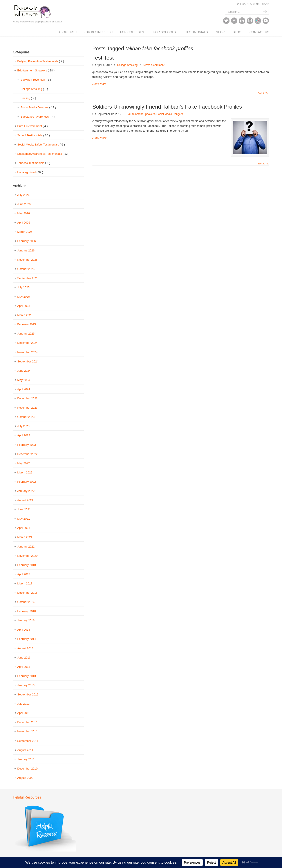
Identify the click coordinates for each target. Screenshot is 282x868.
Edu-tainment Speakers (141, 114)
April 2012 (24, 713)
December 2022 (28, 454)
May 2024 (24, 380)
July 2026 (23, 195)
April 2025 (24, 306)
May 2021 (24, 519)
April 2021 (24, 528)
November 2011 (28, 731)
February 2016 (27, 611)
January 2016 (26, 620)
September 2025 (28, 278)
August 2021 (25, 500)
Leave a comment (154, 65)
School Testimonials (34, 135)
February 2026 (27, 241)
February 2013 (27, 676)
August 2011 (25, 750)
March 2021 (25, 537)
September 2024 (28, 361)
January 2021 (26, 547)
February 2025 (27, 324)
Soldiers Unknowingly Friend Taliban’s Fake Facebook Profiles (167, 107)
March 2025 (25, 315)
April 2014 (24, 630)
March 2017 (25, 583)
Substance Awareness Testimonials (43, 154)
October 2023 (26, 417)
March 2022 (25, 472)
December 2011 (28, 722)
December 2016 (28, 593)
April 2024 (24, 389)
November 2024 (28, 352)
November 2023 (28, 408)
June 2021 (24, 509)
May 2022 (24, 463)
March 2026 (25, 232)
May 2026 (24, 213)
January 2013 (26, 685)
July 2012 (23, 704)
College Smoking (127, 65)
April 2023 (24, 435)
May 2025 (24, 297)
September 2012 (28, 694)
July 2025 (23, 287)
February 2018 (27, 565)
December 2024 (28, 343)
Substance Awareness (38, 117)
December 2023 (28, 398)
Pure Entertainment (33, 126)
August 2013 (25, 648)
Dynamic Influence (32, 10)
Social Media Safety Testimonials (41, 145)
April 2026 (24, 223)
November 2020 (28, 556)
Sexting (28, 98)
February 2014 (27, 639)
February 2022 (27, 482)
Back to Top (263, 93)
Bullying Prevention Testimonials (41, 61)
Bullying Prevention (36, 80)
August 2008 (25, 778)
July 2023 (23, 426)
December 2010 (28, 769)
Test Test (103, 58)
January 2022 (26, 491)
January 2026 (26, 250)
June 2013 (24, 658)
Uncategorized (30, 172)
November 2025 (28, 260)
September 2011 (28, 741)
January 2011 (26, 759)
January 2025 (26, 334)
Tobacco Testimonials (34, 163)
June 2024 (24, 371)
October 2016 (26, 602)
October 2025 (26, 269)
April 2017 (24, 574)
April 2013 (24, 667)
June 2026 (24, 204)
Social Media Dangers (170, 114)
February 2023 (27, 445)
